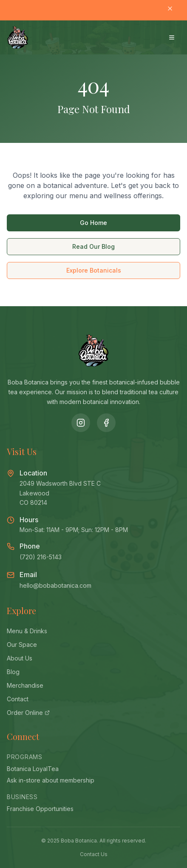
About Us (20, 658)
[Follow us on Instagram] (81, 423)
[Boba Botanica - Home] (18, 37)
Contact (18, 699)
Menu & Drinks (27, 631)
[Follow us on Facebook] (106, 423)
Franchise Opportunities (40, 809)
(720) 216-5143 (41, 557)
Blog (13, 672)
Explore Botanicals (94, 270)
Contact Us (94, 854)
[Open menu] (172, 37)
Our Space (22, 645)
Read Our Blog (93, 246)
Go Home (93, 223)
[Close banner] (170, 9)
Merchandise (25, 685)
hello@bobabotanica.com (55, 585)
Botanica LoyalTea (33, 769)
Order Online (28, 713)
